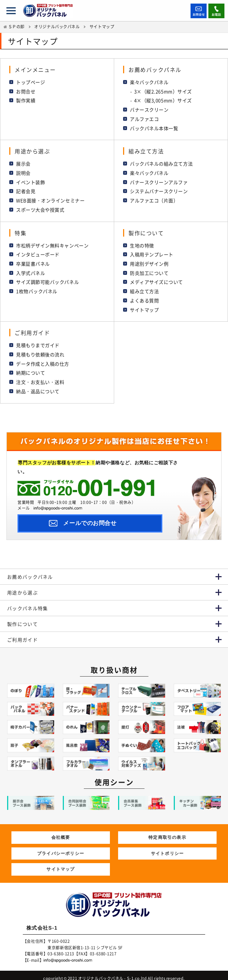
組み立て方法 (144, 288)
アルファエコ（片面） (154, 198)
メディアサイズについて (156, 279)
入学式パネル (31, 270)
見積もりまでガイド (38, 341)
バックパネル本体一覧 (154, 127)
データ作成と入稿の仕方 (43, 359)
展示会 (23, 162)
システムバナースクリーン (159, 189)
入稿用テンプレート (152, 252)
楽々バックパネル (149, 82)
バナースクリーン (149, 109)
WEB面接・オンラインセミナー (50, 198)
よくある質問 (144, 297)
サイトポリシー (167, 847)
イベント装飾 (31, 180)
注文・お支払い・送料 (40, 377)
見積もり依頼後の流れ (40, 350)
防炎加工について (149, 270)
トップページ (31, 82)
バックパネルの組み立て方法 (161, 162)
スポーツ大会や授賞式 (40, 207)
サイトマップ (144, 306)
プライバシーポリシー (61, 847)
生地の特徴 (142, 243)
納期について (31, 368)
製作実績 (26, 100)
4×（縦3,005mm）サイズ (163, 100)
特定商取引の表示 (167, 831)
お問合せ (26, 91)
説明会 (23, 171)
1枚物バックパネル (37, 288)
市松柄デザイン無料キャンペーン (52, 243)
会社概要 (61, 831)
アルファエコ (144, 118)
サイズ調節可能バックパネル (47, 279)
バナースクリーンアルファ (159, 180)
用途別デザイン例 (149, 261)
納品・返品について (38, 386)
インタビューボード (38, 252)
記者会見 (26, 189)
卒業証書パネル (33, 261)
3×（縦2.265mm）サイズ (163, 91)
